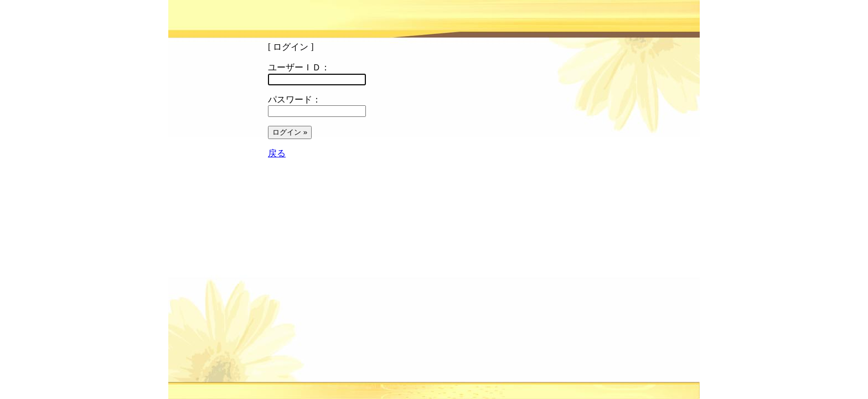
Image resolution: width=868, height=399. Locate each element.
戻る (277, 153)
